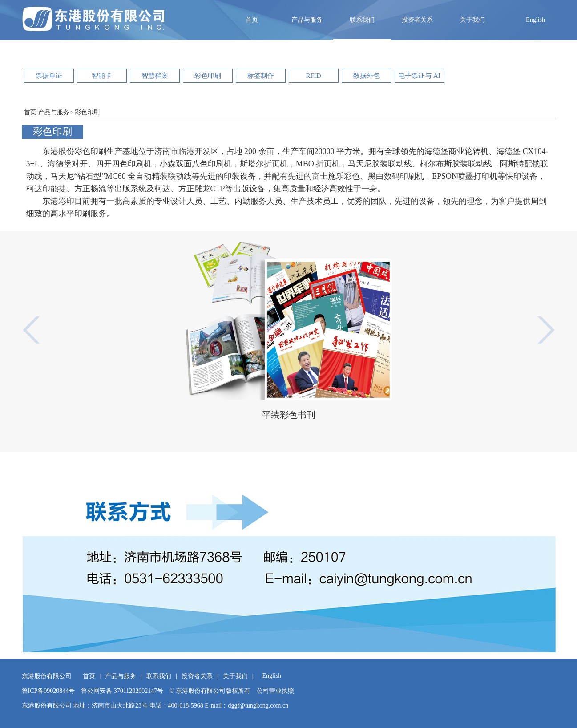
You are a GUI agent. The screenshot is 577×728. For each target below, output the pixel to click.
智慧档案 (155, 76)
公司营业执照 (275, 691)
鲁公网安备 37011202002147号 (122, 691)
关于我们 (472, 20)
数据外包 (367, 76)
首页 (252, 20)
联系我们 (362, 20)
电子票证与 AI (419, 76)
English (535, 20)
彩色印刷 (208, 76)
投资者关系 (417, 20)
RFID (313, 76)
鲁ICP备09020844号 (48, 691)
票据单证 (49, 76)
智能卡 (102, 76)
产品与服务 (307, 20)
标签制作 (261, 76)
